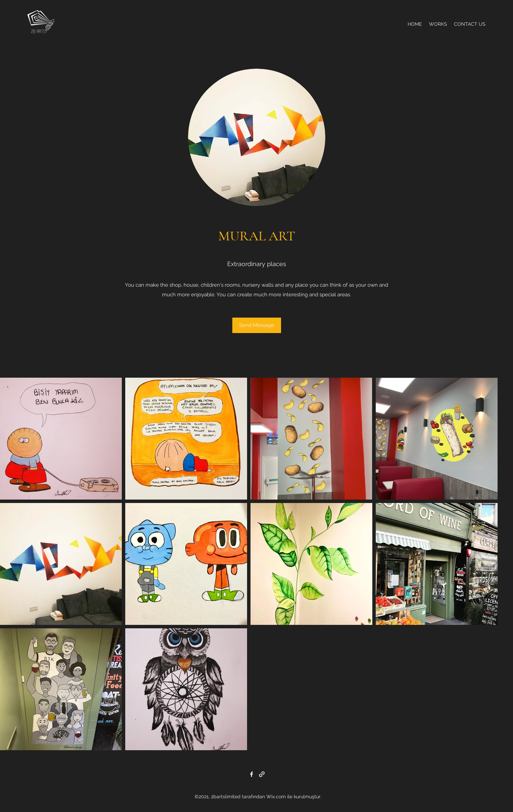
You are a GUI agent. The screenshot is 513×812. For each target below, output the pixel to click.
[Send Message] (257, 325)
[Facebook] (252, 774)
